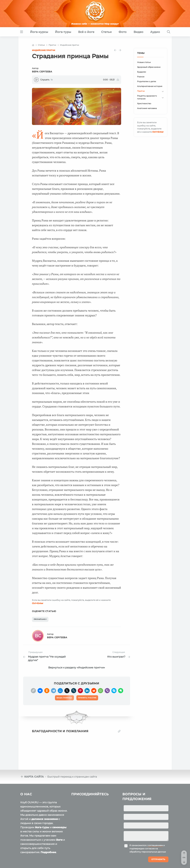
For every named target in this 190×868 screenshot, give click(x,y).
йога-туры (42, 827)
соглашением (155, 845)
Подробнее (48, 852)
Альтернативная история (150, 86)
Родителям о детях (147, 81)
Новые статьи (144, 62)
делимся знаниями (45, 819)
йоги (59, 840)
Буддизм (142, 72)
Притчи (141, 91)
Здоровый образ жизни (149, 67)
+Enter (38, 603)
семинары (59, 827)
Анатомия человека (147, 108)
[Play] (36, 80)
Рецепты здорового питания (147, 97)
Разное (141, 77)
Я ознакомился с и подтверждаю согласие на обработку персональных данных (148, 849)
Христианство (144, 103)
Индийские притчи (44, 50)
